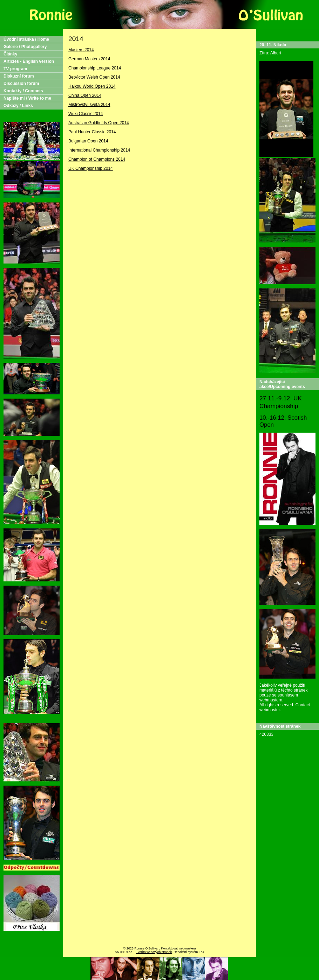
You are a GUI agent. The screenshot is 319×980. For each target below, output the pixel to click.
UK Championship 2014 (91, 168)
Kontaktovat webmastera (178, 948)
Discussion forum (21, 84)
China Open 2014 (85, 95)
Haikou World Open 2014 (92, 86)
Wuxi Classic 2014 (86, 114)
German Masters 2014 (89, 59)
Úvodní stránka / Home (26, 39)
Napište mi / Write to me (27, 98)
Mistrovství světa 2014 (89, 105)
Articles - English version (29, 61)
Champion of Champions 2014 (97, 159)
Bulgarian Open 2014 (88, 141)
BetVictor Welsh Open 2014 (94, 77)
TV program (15, 69)
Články (10, 54)
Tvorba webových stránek (154, 952)
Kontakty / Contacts (23, 91)
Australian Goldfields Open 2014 (99, 123)
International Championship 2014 (99, 150)
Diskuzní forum (19, 76)
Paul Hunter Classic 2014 (92, 132)
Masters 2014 (81, 50)
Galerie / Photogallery (25, 47)
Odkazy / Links (18, 106)
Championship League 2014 (95, 68)
